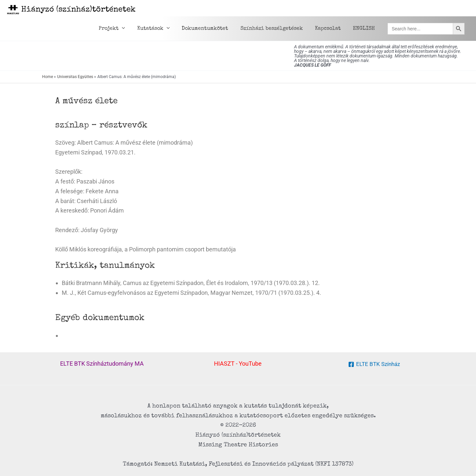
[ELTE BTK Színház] (374, 364)
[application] (131, 29)
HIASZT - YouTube (238, 364)
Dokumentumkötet (211, 29)
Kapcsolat (330, 29)
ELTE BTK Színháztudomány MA (102, 364)
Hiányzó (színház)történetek (78, 10)
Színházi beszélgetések (276, 29)
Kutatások (161, 29)
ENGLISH (365, 29)
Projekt (121, 29)
